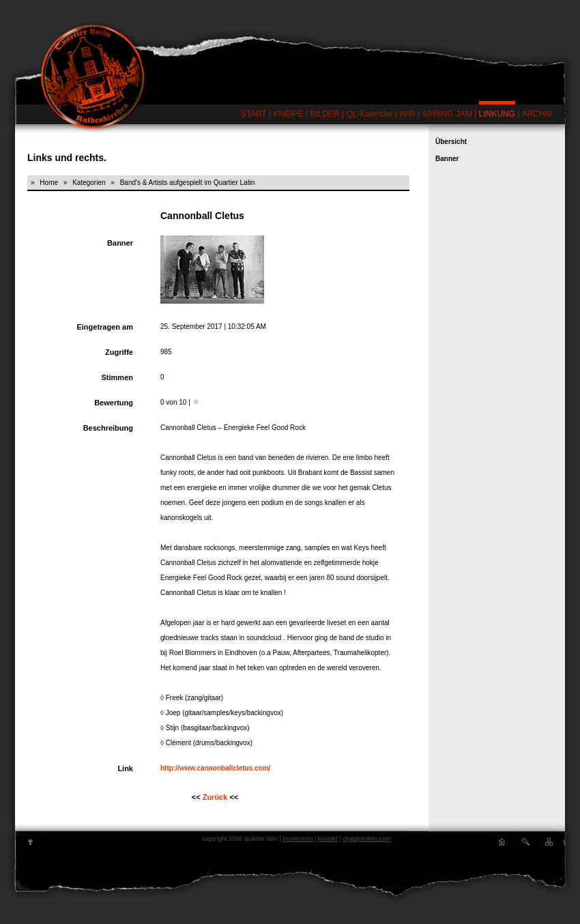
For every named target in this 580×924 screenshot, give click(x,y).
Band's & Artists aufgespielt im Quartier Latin (188, 183)
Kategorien (89, 183)
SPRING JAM (447, 114)
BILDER (324, 114)
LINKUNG (497, 114)
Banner (447, 159)
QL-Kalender (369, 114)
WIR (407, 114)
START (254, 114)
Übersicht (451, 142)
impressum (298, 839)
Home (49, 183)
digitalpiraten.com (367, 839)
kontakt (328, 839)
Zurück (215, 797)
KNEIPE (288, 114)
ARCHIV (537, 114)
